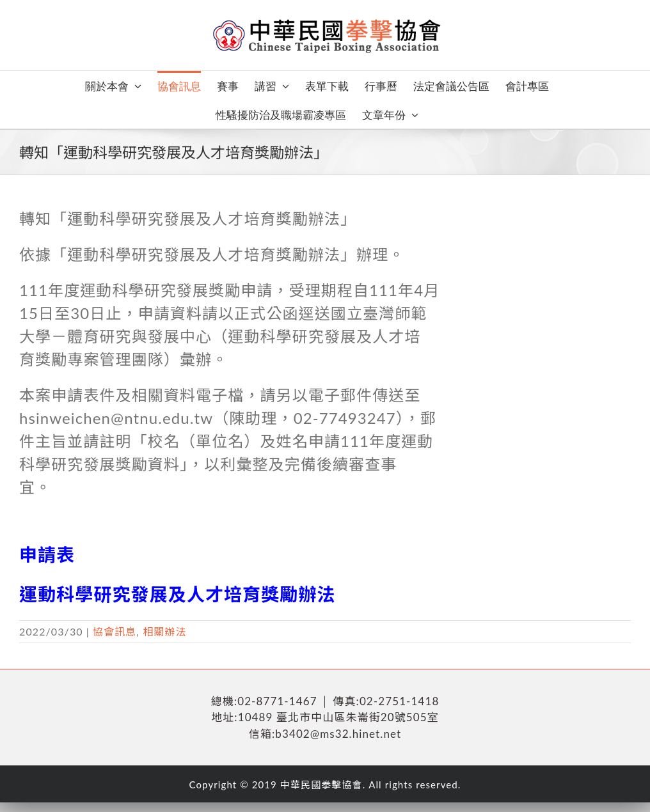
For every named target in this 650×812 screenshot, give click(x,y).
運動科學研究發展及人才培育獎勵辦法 (178, 594)
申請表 (47, 554)
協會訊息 (115, 631)
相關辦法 (164, 631)
